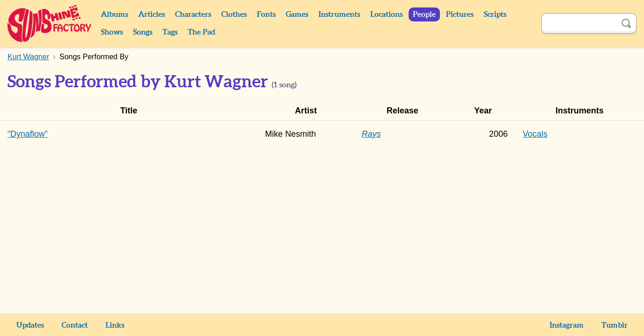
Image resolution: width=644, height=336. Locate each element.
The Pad (202, 32)
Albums (114, 14)
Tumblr (615, 325)
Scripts (495, 14)
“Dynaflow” (28, 134)
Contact (75, 325)
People (424, 14)
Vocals (535, 134)
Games (297, 14)
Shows (112, 32)
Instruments (339, 14)
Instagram (567, 325)
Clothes (234, 14)
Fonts (266, 14)
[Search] (579, 23)
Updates (30, 325)
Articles (152, 14)
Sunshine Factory (50, 23)
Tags (170, 32)
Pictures (460, 14)
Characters (193, 14)
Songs (143, 32)
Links (115, 325)
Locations (386, 14)
